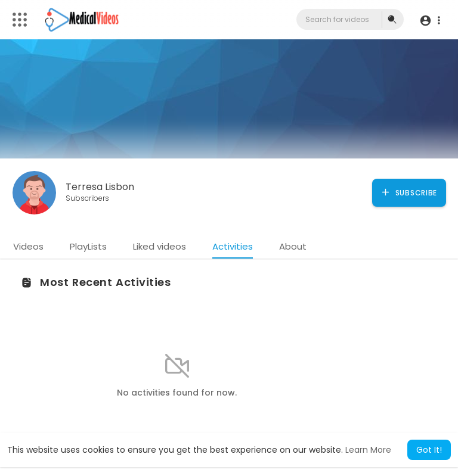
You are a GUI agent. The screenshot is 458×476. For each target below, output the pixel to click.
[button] (430, 20)
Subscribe (409, 192)
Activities (233, 246)
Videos (28, 246)
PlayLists (88, 246)
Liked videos (160, 246)
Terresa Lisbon (100, 187)
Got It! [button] (429, 450)
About (293, 246)
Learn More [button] (368, 450)
